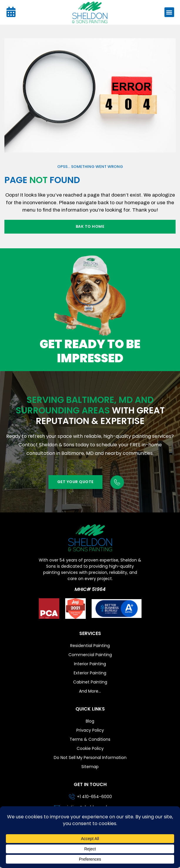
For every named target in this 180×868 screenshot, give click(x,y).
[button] (169, 12)
